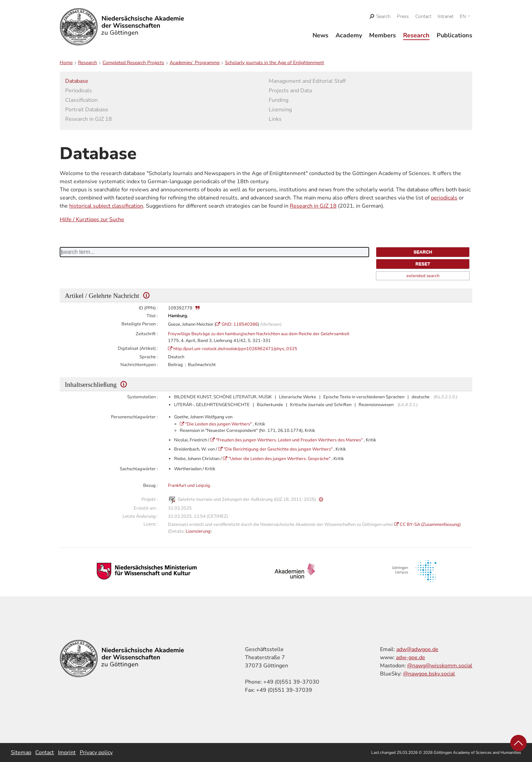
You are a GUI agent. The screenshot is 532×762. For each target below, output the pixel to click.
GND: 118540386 (240, 324)
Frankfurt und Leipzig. (189, 485)
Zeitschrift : (147, 334)
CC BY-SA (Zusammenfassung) (430, 525)
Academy (349, 35)
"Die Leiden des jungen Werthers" (219, 424)
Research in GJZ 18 (89, 119)
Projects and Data (290, 91)
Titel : (152, 316)
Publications (454, 35)
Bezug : (150, 485)
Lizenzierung (198, 531)
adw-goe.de (411, 658)
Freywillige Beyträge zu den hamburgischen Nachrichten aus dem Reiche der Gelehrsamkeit (259, 334)
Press (403, 16)
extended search (423, 276)
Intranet (445, 16)
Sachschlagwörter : (139, 469)
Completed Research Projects (133, 63)
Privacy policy (96, 753)
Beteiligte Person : (140, 324)
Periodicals (79, 91)
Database (77, 81)
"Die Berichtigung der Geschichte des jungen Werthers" (279, 449)
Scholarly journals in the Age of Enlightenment (274, 63)
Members (383, 35)
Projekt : (150, 499)
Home (66, 63)
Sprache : (149, 357)
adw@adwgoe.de (417, 649)
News (320, 35)
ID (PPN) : (148, 308)
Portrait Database (87, 110)
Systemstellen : (142, 397)
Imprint (67, 753)
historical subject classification (106, 206)
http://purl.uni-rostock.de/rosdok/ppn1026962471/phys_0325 (235, 349)
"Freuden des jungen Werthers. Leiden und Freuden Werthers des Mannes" (290, 440)
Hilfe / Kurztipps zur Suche (92, 220)
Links (275, 119)
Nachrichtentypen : (139, 365)
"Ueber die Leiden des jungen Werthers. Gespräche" (280, 459)
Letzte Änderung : (140, 516)
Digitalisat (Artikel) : (138, 348)
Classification (81, 100)
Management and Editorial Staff (307, 81)
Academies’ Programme (195, 63)
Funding (279, 100)
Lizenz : (151, 524)
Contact (423, 16)
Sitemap (21, 753)
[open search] (380, 16)
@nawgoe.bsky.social (429, 674)
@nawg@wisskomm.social (440, 666)
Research (416, 35)
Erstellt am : (146, 508)
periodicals (444, 198)
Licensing (280, 110)
